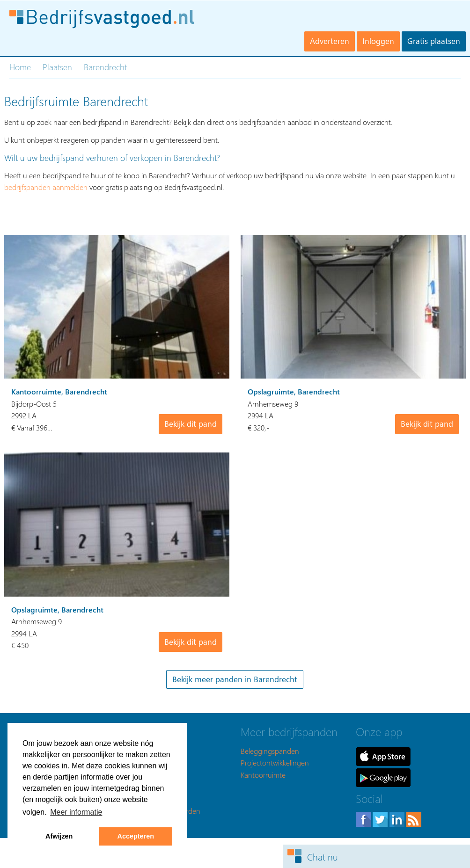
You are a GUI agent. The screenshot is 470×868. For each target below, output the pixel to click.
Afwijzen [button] (59, 836)
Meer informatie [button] (76, 812)
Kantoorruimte (263, 775)
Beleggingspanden (270, 751)
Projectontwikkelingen (275, 762)
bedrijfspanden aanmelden (46, 187)
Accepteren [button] (136, 836)
